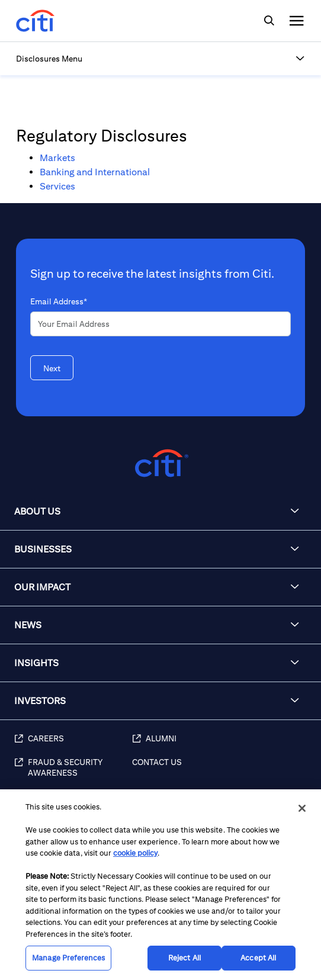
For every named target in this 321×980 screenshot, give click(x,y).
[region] (160, 885)
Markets (57, 158)
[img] (269, 21)
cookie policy (135, 853)
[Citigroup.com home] (160, 463)
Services (57, 186)
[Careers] (73, 745)
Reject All (184, 958)
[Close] (302, 808)
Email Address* (59, 301)
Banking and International (95, 172)
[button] (300, 59)
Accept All (258, 958)
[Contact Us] (221, 774)
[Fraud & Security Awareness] (73, 774)
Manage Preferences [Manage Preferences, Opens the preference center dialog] (68, 958)
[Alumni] (221, 745)
